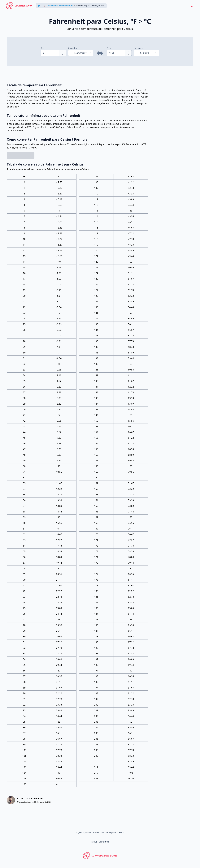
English (79, 832)
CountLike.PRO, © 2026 (100, 856)
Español (113, 832)
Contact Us (104, 842)
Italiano (121, 832)
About (94, 842)
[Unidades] (81, 53)
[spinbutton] (50, 53)
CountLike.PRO (19, 6)
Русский (87, 832)
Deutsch (96, 832)
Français (104, 832)
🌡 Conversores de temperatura (58, 6)
